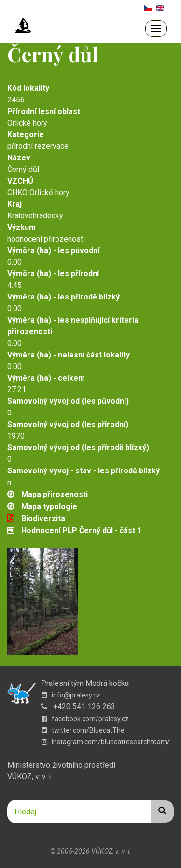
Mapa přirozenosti (55, 494)
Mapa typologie (49, 506)
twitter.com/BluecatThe (83, 730)
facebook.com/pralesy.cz (85, 719)
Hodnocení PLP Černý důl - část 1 (81, 531)
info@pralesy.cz (71, 695)
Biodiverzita (43, 519)
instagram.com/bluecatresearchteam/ (106, 742)
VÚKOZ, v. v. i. (30, 776)
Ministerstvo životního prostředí (61, 765)
